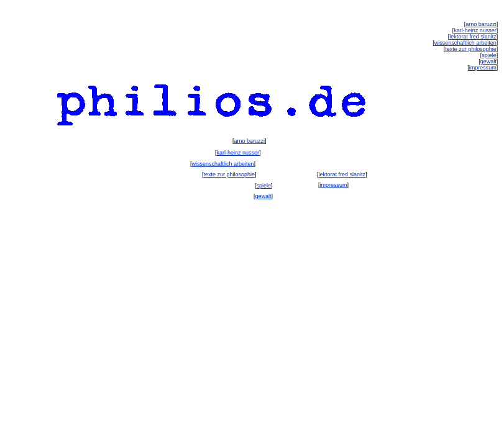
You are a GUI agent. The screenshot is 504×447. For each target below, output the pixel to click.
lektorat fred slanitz (342, 174)
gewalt (263, 196)
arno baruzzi (250, 141)
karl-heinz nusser (238, 153)
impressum (333, 185)
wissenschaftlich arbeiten (223, 164)
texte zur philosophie (230, 174)
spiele (264, 186)
